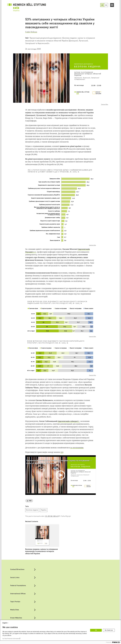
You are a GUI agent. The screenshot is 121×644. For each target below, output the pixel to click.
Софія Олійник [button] (31, 32)
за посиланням (77, 448)
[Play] (61, 475)
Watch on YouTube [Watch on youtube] (31, 493)
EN (106, 5)
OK (96, 630)
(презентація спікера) (68, 421)
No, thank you (109, 630)
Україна (44, 510)
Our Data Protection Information (11, 639)
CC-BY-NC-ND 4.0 (52, 516)
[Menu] (112, 5)
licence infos (105, 104)
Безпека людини (32, 510)
